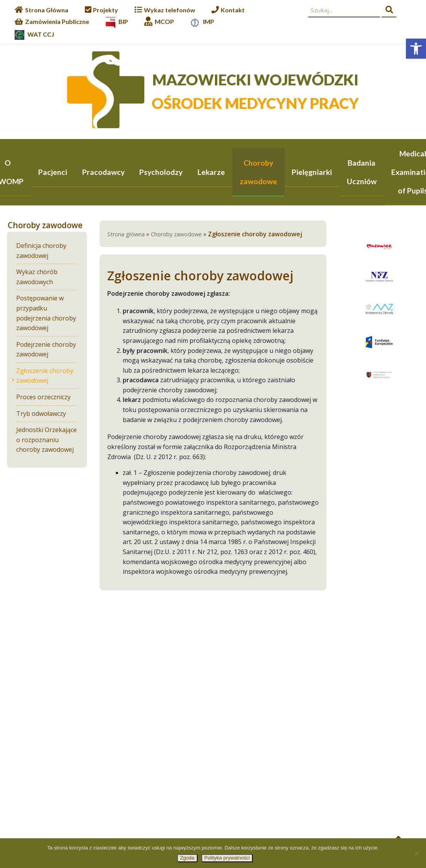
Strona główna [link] (126, 235)
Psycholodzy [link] (161, 172)
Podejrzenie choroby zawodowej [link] (46, 350)
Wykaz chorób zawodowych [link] (37, 278)
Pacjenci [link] (53, 172)
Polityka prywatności (227, 858)
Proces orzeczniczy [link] (43, 398)
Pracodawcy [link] (103, 172)
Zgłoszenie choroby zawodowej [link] (45, 376)
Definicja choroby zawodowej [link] (41, 251)
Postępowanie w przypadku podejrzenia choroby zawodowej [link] (46, 314)
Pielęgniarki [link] (312, 172)
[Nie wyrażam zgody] (416, 853)
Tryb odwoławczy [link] (41, 414)
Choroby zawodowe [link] (258, 172)
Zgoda (187, 858)
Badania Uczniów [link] (362, 172)
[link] (416, 49)
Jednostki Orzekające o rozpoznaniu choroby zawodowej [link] (46, 440)
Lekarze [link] (211, 172)
